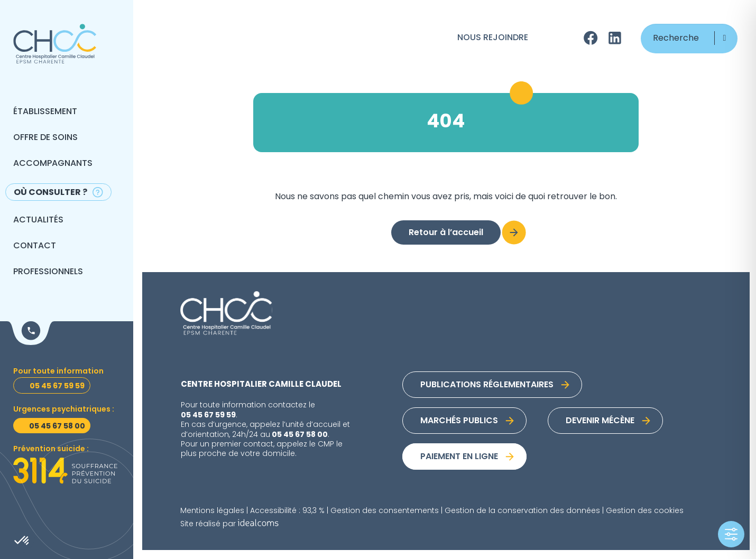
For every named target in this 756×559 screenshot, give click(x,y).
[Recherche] (689, 39)
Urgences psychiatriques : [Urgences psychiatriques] (64, 410)
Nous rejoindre (493, 38)
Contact (35, 246)
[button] (725, 38)
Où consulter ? (50, 193)
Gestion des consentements (385, 511)
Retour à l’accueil (446, 233)
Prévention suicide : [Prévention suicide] (51, 449)
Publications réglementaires (487, 385)
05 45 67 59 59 (208, 415)
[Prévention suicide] (65, 471)
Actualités (38, 220)
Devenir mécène (600, 421)
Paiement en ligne (459, 457)
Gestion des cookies (645, 511)
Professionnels (48, 272)
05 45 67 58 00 (300, 435)
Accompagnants (53, 164)
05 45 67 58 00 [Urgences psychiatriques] (57, 426)
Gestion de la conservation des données (522, 511)
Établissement (45, 112)
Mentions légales (212, 511)
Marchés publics (459, 421)
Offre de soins (45, 138)
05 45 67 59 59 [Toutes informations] (57, 386)
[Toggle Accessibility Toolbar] (731, 534)
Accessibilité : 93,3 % (287, 511)
